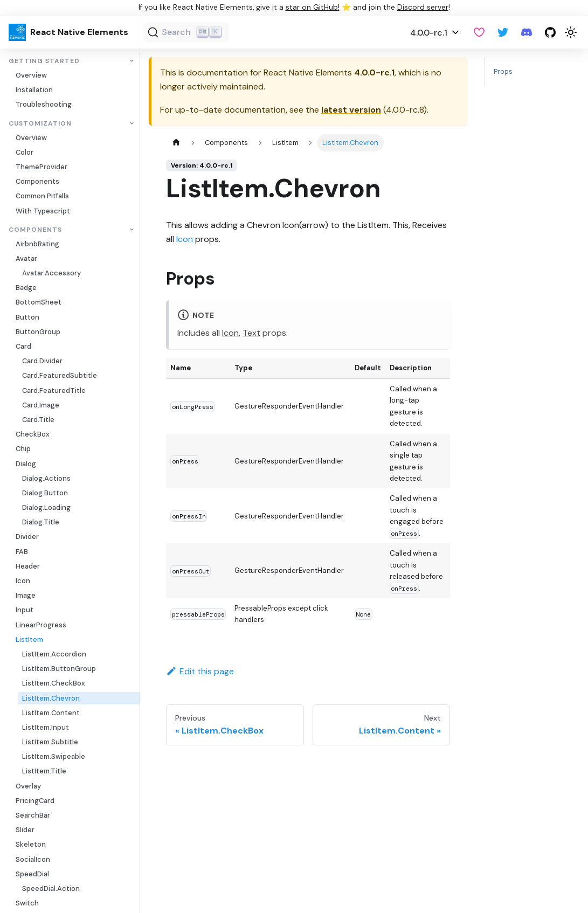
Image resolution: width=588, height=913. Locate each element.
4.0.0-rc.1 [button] (429, 33)
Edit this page (200, 671)
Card (23, 346)
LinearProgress (41, 625)
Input (25, 610)
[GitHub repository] (550, 32)
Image (26, 595)
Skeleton (31, 844)
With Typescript (43, 211)
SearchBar (33, 815)
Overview (31, 75)
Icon (23, 581)
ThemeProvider (41, 167)
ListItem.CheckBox (54, 683)
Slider (25, 830)
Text (251, 333)
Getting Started (44, 61)
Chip (23, 449)
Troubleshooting (44, 104)
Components (37, 181)
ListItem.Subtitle (50, 742)
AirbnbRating (37, 244)
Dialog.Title (41, 522)
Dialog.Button (45, 493)
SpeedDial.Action (51, 888)
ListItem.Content (51, 713)
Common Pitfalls (42, 196)
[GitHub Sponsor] (479, 32)
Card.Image (41, 405)
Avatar (26, 258)
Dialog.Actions (46, 478)
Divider (27, 537)
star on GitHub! (313, 7)
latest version (351, 110)
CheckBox (33, 434)
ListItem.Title (44, 771)
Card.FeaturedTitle (54, 390)
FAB (22, 552)
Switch (27, 903)
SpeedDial (32, 874)
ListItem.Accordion (54, 654)
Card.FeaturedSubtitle (60, 375)
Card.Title (38, 420)
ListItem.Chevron (51, 698)
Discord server (423, 7)
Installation (34, 90)
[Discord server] (527, 32)
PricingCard (35, 801)
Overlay (28, 786)
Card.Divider (42, 361)
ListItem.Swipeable (54, 756)
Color (25, 152)
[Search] (186, 32)
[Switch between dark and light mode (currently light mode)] (571, 32)
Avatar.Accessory (51, 273)
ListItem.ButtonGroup (59, 669)
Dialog (26, 464)
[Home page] (176, 143)
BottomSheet (39, 302)
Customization (40, 124)
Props (503, 71)
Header (28, 566)
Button (27, 317)
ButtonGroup (38, 332)
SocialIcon (33, 859)
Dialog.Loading (46, 507)
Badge (26, 288)
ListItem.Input (46, 727)
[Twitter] (503, 32)
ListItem (29, 639)
